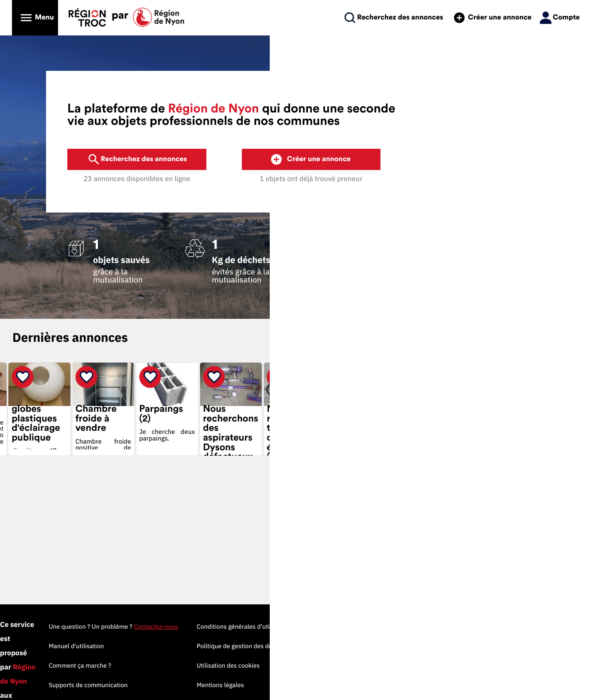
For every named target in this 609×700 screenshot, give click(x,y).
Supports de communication (307, 685)
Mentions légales (439, 685)
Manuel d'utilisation (295, 646)
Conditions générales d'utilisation (462, 627)
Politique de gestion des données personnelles (481, 646)
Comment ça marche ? (299, 665)
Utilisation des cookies (447, 665)
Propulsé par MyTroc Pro (98, 666)
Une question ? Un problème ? (332, 627)
